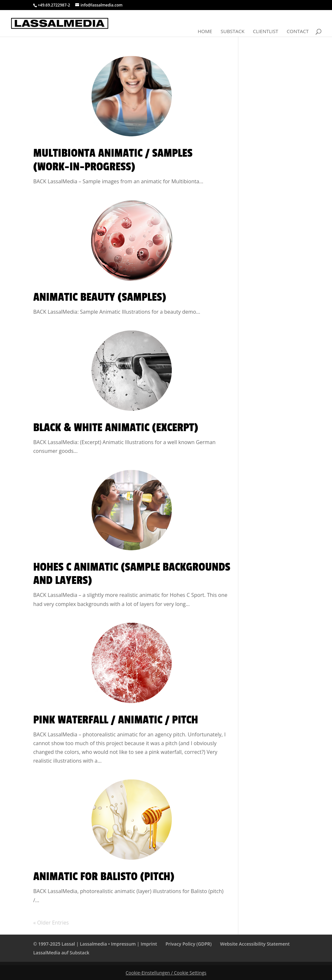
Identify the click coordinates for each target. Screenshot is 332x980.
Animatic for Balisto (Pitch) (104, 877)
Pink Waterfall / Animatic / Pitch (115, 720)
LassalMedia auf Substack (61, 953)
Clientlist (266, 32)
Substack (232, 32)
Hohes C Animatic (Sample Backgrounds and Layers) (132, 574)
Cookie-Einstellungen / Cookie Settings (166, 973)
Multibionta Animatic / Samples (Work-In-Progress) (113, 160)
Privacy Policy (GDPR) (189, 944)
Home (205, 32)
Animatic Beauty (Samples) (100, 297)
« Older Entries (51, 923)
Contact (298, 32)
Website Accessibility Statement (255, 944)
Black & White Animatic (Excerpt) (116, 428)
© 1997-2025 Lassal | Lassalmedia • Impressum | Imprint (95, 944)
